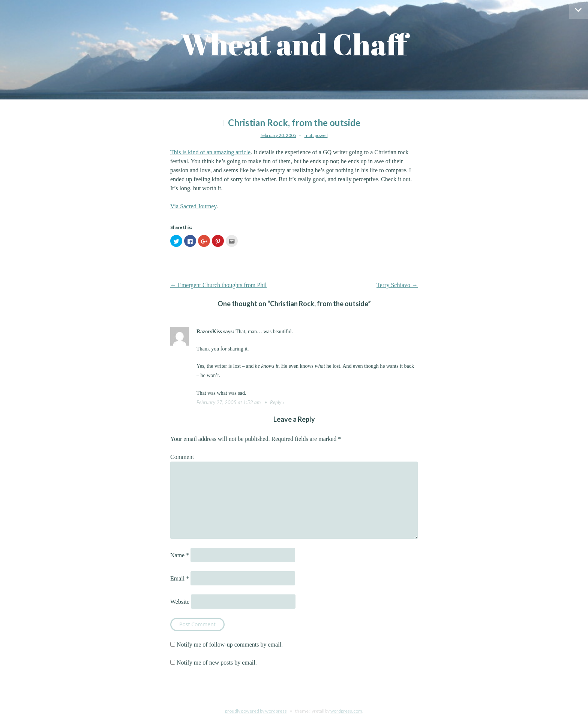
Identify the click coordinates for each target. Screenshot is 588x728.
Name (180, 555)
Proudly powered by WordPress (256, 711)
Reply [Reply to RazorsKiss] (276, 402)
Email (180, 578)
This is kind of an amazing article (210, 152)
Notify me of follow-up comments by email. (230, 645)
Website (180, 602)
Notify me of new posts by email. (217, 663)
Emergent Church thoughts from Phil (218, 285)
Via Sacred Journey (193, 206)
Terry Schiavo (397, 285)
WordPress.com (346, 711)
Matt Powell (316, 135)
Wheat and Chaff (294, 44)
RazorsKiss (209, 332)
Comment (182, 457)
